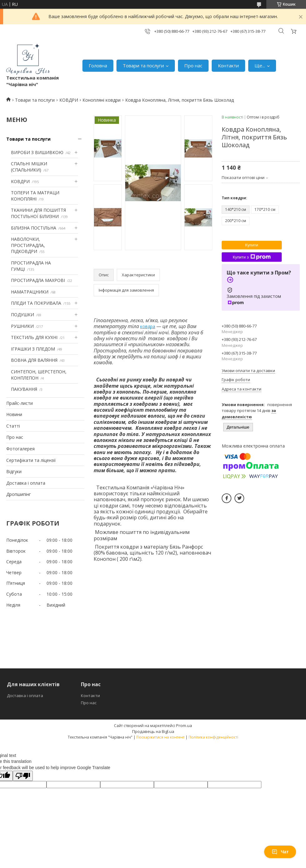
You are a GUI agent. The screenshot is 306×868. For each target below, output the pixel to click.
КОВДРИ (69, 100)
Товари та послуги (143, 65)
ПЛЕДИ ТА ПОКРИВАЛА (36, 303)
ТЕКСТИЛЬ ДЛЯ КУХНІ (34, 337)
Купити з (252, 257)
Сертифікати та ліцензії (31, 460)
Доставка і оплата (26, 483)
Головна (98, 65)
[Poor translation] (23, 776)
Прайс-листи (20, 403)
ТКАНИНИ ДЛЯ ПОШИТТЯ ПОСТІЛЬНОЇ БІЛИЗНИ (38, 213)
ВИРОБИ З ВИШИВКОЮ (37, 152)
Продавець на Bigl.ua (153, 731)
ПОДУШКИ (22, 315)
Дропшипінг (19, 494)
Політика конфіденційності (213, 737)
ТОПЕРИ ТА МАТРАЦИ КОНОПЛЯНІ (35, 196)
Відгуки (14, 471)
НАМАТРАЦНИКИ (30, 292)
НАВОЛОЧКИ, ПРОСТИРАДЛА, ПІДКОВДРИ (28, 245)
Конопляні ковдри (101, 100)
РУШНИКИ (22, 326)
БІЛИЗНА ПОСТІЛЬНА (34, 228)
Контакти (228, 65)
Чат (280, 852)
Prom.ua (184, 725)
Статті (13, 426)
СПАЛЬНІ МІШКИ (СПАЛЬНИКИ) (29, 167)
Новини (14, 414)
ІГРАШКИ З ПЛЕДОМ (33, 349)
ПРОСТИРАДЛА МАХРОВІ (38, 280)
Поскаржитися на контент (160, 737)
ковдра (148, 326)
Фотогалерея (20, 449)
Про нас (193, 65)
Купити (252, 245)
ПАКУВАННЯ (24, 389)
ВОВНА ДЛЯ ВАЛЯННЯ (34, 360)
